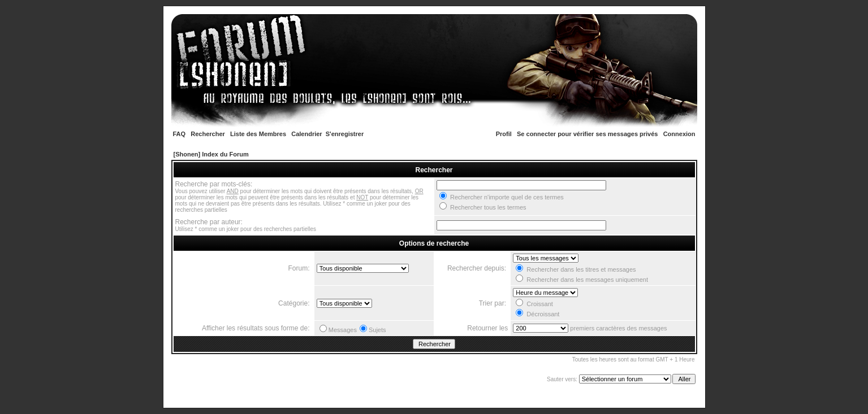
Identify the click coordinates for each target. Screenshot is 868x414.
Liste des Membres (258, 134)
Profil (504, 134)
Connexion (679, 134)
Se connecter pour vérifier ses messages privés (587, 134)
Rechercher (208, 134)
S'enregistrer (345, 134)
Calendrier (306, 134)
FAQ (180, 134)
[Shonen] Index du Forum (211, 154)
